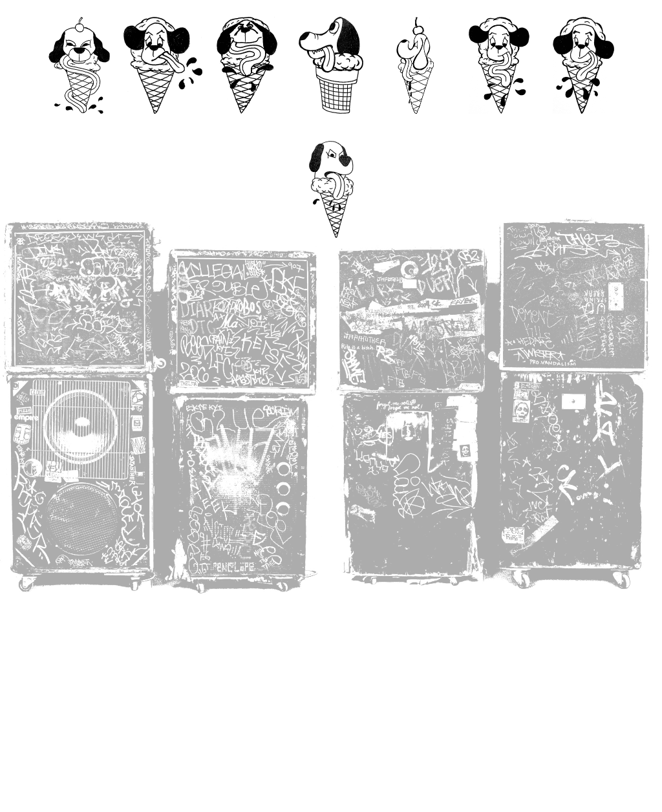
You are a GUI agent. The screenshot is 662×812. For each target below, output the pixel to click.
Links (331, 251)
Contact (163, 126)
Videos (247, 126)
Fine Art (415, 126)
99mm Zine (331, 126)
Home (79, 126)
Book (499, 126)
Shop (583, 126)
